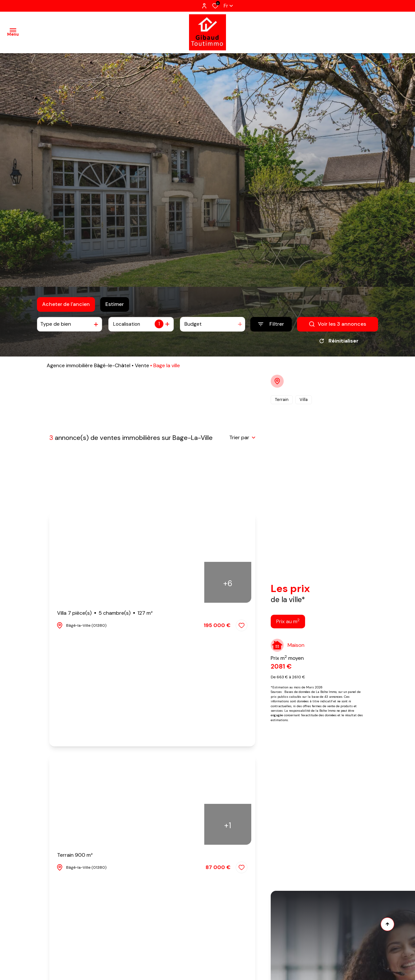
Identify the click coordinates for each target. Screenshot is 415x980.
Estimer (115, 304)
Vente (142, 368)
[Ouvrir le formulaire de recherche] (271, 324)
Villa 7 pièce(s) (105, 615)
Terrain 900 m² (75, 857)
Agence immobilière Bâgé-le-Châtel (89, 368)
